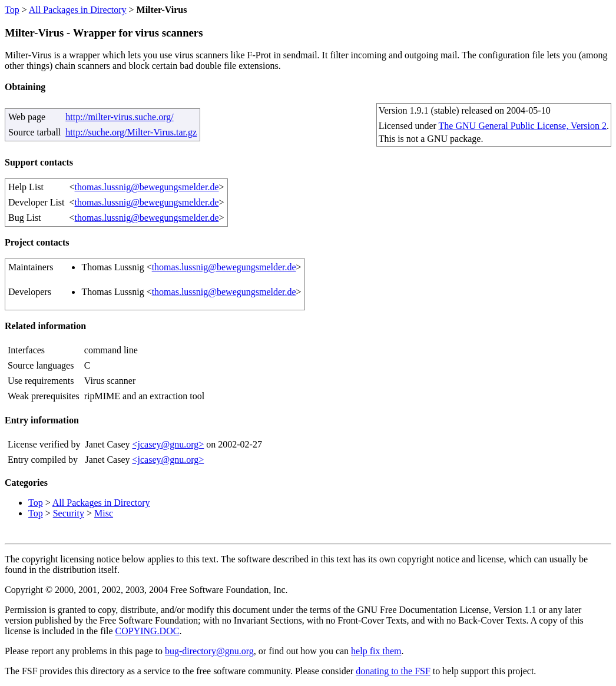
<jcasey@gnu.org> (168, 444)
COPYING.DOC (148, 631)
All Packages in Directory (78, 10)
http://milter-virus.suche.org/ (119, 117)
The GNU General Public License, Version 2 (523, 126)
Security (69, 513)
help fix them (376, 651)
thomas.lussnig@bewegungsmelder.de (147, 187)
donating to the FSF (393, 671)
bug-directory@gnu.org (209, 651)
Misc (104, 513)
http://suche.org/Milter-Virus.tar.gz (131, 132)
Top (12, 10)
